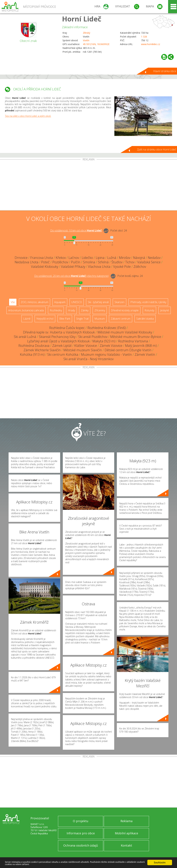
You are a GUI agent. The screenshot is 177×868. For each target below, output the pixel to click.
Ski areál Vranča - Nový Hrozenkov (88, 359)
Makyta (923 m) (104, 341)
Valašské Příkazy (73, 267)
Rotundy (149, 310)
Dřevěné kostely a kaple (125, 310)
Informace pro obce (81, 833)
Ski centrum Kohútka (63, 354)
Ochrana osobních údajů (81, 845)
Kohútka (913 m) (32, 354)
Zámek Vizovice (111, 346)
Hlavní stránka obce (165, 71)
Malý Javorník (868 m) (141, 346)
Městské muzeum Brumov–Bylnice (136, 337)
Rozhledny (56, 310)
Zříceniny (100, 310)
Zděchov (140, 267)
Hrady (71, 310)
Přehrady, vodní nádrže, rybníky (148, 302)
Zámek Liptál (62, 346)
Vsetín (86, 40)
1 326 (144, 37)
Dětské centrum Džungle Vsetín (128, 350)
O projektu (81, 821)
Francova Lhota (42, 258)
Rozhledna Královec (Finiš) (107, 328)
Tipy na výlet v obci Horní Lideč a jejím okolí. (28, 116)
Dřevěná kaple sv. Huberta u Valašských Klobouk (59, 332)
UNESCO (77, 302)
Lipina (100, 258)
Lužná (112, 258)
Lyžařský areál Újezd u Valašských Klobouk (58, 341)
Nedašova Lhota (27, 262)
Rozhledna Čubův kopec (67, 328)
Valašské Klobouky (45, 267)
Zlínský (87, 33)
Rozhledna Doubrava (34, 346)
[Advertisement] (88, 186)
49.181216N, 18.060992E (96, 44)
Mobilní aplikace (126, 833)
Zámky (85, 310)
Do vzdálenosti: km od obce (76, 230)
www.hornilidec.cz (151, 44)
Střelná (103, 262)
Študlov (117, 262)
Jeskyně (165, 310)
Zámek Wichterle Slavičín (42, 350)
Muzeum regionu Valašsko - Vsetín (106, 354)
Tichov (130, 262)
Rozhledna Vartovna (133, 341)
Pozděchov (60, 262)
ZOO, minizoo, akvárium (35, 302)
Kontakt (126, 845)
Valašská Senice (149, 262)
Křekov (61, 258)
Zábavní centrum (121, 319)
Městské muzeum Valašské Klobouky (125, 332)
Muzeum (100, 319)
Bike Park (65, 319)
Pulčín (76, 262)
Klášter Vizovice (86, 346)
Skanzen (119, 302)
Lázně (27, 319)
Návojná (139, 258)
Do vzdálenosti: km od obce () (72, 276)
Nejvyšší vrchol (45, 319)
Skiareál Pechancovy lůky (57, 337)
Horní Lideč (82, 19)
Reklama (126, 821)
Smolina (89, 262)
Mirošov (125, 258)
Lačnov (74, 258)
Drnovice (21, 258)
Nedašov (154, 258)
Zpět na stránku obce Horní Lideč (157, 149)
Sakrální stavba (145, 319)
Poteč (45, 262)
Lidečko (87, 258)
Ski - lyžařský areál (98, 302)
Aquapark (60, 302)
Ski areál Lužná (25, 337)
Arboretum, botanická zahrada (26, 310)
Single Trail (82, 319)
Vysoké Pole (122, 267)
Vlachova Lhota (99, 267)
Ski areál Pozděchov (93, 337)
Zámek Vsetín (145, 354)
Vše (13, 302)
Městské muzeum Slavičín (83, 350)
